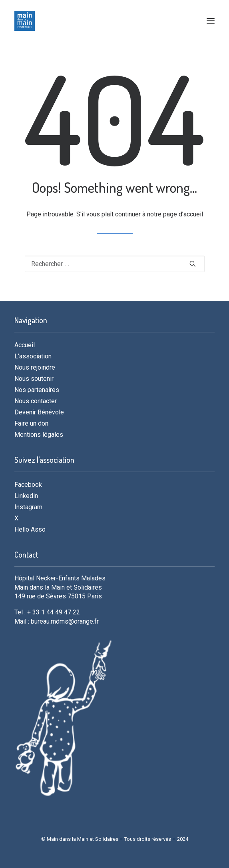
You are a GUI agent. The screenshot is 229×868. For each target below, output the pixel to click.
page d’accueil (183, 214)
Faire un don (31, 423)
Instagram (28, 507)
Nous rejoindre (35, 367)
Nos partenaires (37, 390)
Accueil (25, 345)
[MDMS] (25, 21)
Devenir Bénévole (39, 412)
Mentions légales (39, 435)
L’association (33, 356)
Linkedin (26, 496)
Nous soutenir (34, 379)
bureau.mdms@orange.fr (65, 621)
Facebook (28, 485)
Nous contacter (36, 401)
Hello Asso (30, 529)
